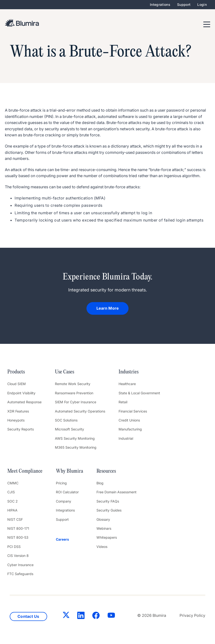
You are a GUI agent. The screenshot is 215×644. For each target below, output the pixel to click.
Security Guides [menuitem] (109, 510)
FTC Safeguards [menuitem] (20, 574)
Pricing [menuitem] (61, 483)
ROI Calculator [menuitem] (67, 492)
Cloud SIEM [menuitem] (17, 384)
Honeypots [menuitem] (16, 420)
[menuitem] (69, 539)
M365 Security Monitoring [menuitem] (76, 447)
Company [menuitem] (64, 501)
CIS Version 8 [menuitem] (18, 556)
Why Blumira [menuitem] (69, 471)
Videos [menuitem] (102, 547)
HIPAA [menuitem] (12, 510)
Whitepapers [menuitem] (107, 537)
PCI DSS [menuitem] (14, 547)
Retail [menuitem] (123, 402)
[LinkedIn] (81, 616)
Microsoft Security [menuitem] (69, 429)
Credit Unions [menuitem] (129, 420)
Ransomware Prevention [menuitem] (74, 393)
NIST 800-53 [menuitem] (18, 537)
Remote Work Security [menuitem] (73, 384)
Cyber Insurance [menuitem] (20, 565)
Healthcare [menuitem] (127, 384)
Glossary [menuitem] (103, 519)
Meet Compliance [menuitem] (25, 471)
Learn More (107, 308)
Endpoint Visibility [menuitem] (21, 393)
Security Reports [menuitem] (21, 429)
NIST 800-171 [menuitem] (18, 528)
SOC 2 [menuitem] (13, 501)
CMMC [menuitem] (13, 483)
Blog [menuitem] (100, 483)
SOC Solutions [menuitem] (66, 420)
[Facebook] (96, 616)
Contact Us (28, 616)
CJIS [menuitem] (11, 492)
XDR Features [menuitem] (18, 411)
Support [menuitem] (184, 4)
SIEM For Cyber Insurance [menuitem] (76, 402)
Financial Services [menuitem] (133, 411)
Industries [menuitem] (129, 372)
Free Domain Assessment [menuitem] (116, 492)
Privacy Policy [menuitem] (192, 615)
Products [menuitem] (16, 372)
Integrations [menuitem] (160, 4)
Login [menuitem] (202, 4)
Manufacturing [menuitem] (130, 429)
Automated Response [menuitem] (24, 402)
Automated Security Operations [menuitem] (80, 411)
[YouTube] (111, 616)
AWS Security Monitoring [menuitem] (75, 438)
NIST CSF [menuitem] (15, 519)
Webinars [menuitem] (104, 528)
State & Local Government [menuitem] (139, 393)
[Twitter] (66, 616)
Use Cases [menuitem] (64, 372)
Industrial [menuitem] (126, 438)
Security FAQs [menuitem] (108, 501)
